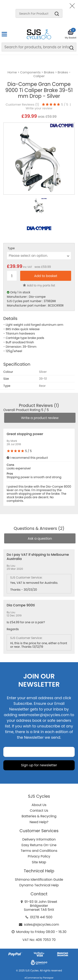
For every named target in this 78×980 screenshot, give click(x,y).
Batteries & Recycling (39, 816)
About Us (39, 805)
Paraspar (48, 978)
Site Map (39, 862)
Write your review (39, 108)
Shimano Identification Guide (39, 880)
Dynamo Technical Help (39, 885)
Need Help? (39, 822)
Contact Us (39, 811)
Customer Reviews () (22, 105)
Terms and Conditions (39, 851)
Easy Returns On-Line (39, 845)
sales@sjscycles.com (41, 924)
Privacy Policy (39, 856)
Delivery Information (39, 839)
